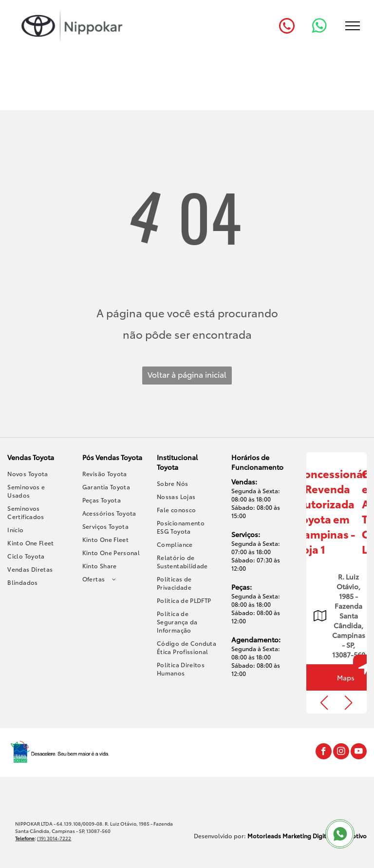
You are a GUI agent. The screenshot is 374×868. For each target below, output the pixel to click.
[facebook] (324, 752)
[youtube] (359, 752)
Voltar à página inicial (187, 374)
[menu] (353, 26)
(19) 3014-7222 (54, 838)
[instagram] (341, 752)
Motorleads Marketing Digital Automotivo (307, 836)
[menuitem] (38, 473)
